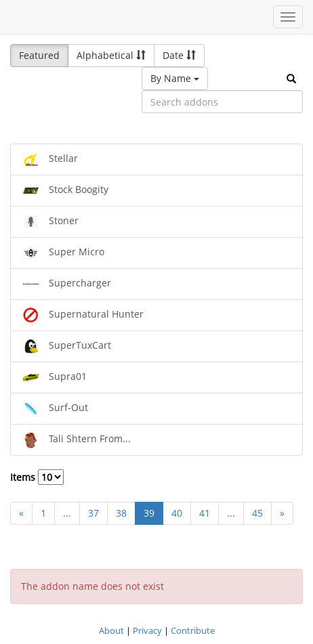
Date (179, 55)
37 (93, 513)
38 (121, 513)
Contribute (193, 630)
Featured (39, 55)
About (111, 630)
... (67, 513)
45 (257, 513)
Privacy (147, 630)
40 (177, 513)
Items (37, 477)
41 (205, 513)
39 (149, 513)
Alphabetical (111, 55)
